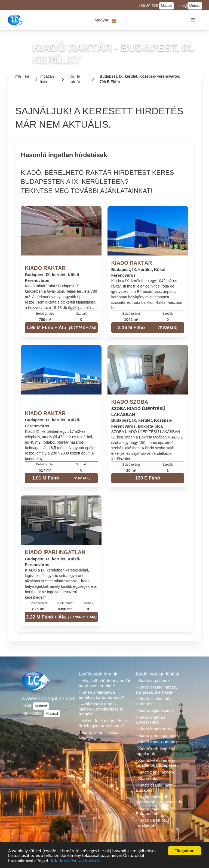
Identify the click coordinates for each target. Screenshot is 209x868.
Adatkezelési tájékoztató (75, 861)
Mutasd (166, 6)
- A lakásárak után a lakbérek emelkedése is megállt (101, 709)
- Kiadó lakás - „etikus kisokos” (99, 735)
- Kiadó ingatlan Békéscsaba (150, 720)
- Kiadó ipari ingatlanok (157, 735)
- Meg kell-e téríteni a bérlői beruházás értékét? (104, 683)
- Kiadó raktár (148, 779)
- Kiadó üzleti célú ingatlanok (153, 823)
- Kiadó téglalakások (155, 710)
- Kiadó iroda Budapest (157, 742)
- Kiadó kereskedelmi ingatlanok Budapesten (157, 763)
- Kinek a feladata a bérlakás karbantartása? (101, 695)
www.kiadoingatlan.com (47, 698)
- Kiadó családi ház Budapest (154, 701)
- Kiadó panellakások (155, 772)
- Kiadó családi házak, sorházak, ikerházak (156, 690)
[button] (105, 20)
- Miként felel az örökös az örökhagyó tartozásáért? (103, 723)
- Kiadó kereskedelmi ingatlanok (156, 751)
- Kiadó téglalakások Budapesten (155, 811)
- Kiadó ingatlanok (153, 681)
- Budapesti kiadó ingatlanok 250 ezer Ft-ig (159, 799)
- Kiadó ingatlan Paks (156, 729)
